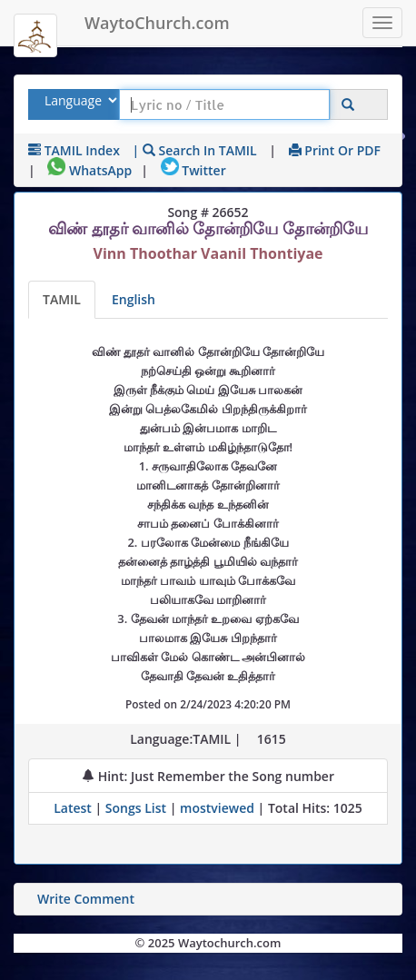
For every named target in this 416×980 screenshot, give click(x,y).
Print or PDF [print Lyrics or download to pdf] (335, 150)
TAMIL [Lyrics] (62, 299)
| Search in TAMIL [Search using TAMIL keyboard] (195, 150)
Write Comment (86, 899)
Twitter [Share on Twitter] (193, 170)
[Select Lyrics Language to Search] (79, 100)
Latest (74, 808)
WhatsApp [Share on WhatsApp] (89, 170)
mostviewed (217, 808)
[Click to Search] (348, 105)
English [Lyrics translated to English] (134, 299)
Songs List (136, 808)
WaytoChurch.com (157, 23)
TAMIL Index (74, 150)
